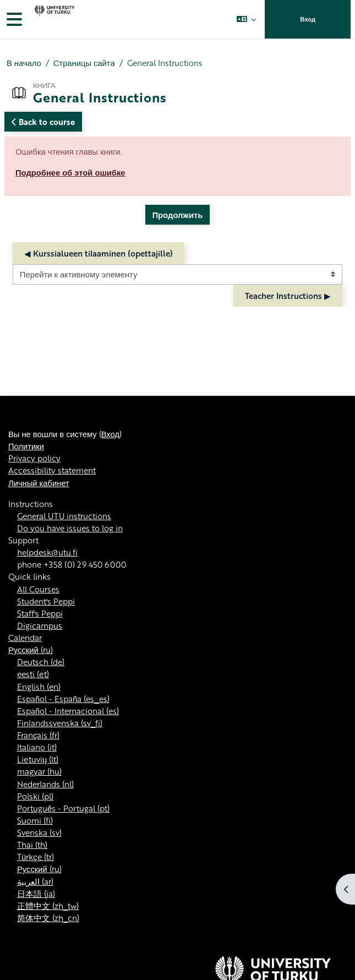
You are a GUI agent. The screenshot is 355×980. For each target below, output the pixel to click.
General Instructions (165, 63)
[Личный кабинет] (53, 19)
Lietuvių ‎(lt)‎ (38, 759)
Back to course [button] (43, 122)
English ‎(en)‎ (39, 687)
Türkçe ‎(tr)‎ (35, 857)
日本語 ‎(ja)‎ (36, 894)
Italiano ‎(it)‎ (37, 747)
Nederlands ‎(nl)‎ (45, 784)
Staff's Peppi (40, 613)
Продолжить (178, 215)
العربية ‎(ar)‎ (35, 881)
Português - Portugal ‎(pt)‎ (63, 808)
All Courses (38, 589)
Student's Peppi (46, 601)
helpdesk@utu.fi (47, 552)
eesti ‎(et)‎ (33, 674)
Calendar (25, 638)
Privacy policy (34, 458)
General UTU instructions (64, 516)
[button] (246, 19)
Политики (26, 446)
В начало (24, 63)
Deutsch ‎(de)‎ (41, 662)
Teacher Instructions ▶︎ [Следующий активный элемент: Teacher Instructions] (288, 296)
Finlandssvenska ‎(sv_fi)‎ (60, 723)
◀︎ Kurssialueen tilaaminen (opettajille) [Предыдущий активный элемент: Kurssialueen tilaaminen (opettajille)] (99, 253)
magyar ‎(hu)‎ (39, 771)
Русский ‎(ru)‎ (31, 650)
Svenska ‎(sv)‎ (39, 832)
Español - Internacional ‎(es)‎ (68, 711)
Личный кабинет (39, 483)
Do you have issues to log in (70, 528)
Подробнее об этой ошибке (70, 172)
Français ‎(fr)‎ (38, 735)
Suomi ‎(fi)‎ (35, 820)
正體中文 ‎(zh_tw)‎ (48, 906)
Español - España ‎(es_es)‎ (63, 699)
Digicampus (40, 625)
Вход (308, 19)
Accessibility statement (52, 470)
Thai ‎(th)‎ (32, 845)
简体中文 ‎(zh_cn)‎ (48, 918)
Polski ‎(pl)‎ (35, 796)
